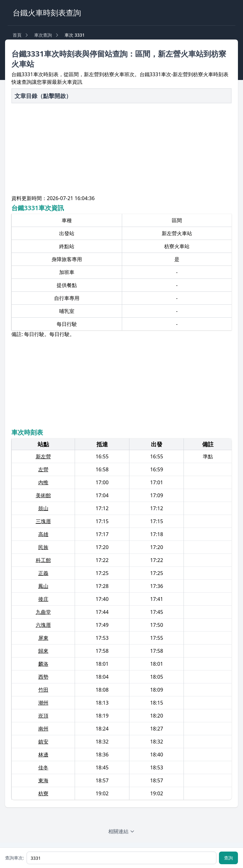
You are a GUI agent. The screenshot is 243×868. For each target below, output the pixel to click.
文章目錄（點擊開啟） (43, 96)
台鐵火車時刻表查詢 (47, 12)
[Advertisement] (121, 150)
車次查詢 (43, 35)
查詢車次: (15, 858)
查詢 (228, 858)
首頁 (17, 35)
